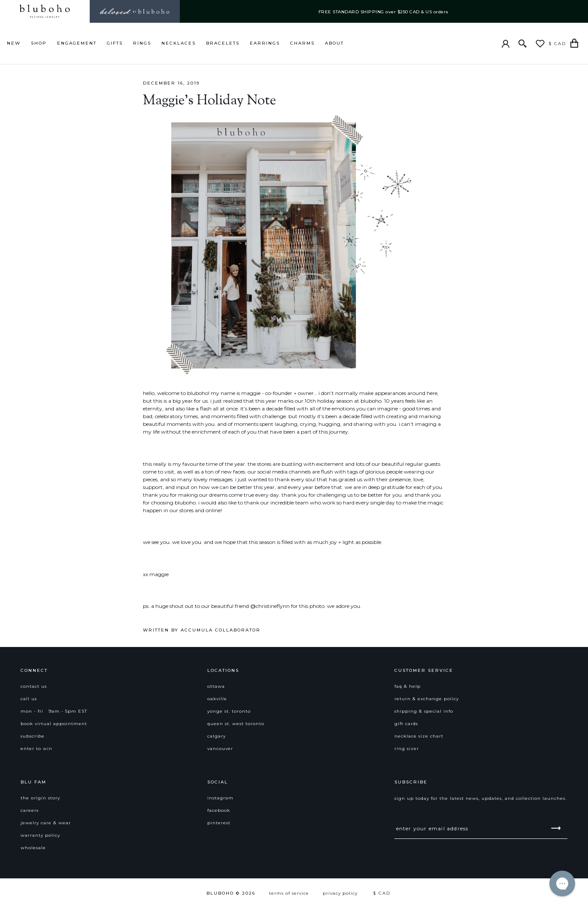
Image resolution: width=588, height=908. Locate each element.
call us (29, 699)
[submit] (556, 828)
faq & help (408, 686)
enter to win (36, 749)
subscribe (33, 736)
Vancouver (220, 749)
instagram (220, 798)
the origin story (40, 798)
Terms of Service (289, 893)
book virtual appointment (54, 724)
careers (30, 810)
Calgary (217, 736)
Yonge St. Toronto (229, 711)
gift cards (406, 724)
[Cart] (574, 43)
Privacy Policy (340, 893)
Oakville (217, 699)
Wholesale (33, 848)
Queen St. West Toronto (236, 724)
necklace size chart (419, 736)
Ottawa (216, 686)
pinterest (219, 823)
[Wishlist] (540, 43)
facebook (219, 810)
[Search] (523, 43)
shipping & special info (424, 711)
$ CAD (557, 44)
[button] (107, 676)
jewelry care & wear (46, 823)
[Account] (506, 43)
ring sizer (407, 749)
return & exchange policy (427, 699)
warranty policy (40, 835)
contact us (34, 686)
